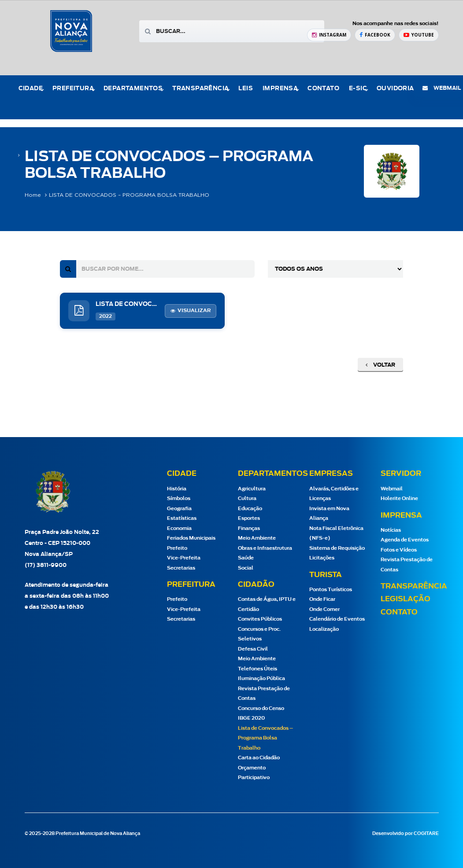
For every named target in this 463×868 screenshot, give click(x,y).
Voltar (380, 365)
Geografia (179, 509)
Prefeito (177, 548)
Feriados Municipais (191, 538)
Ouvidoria (395, 89)
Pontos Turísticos (331, 590)
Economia (179, 528)
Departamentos (133, 89)
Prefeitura (73, 89)
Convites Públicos (260, 619)
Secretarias (181, 568)
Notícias (391, 530)
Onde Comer (324, 609)
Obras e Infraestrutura (265, 548)
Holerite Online (399, 498)
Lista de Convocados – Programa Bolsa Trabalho (265, 738)
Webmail (392, 489)
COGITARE (426, 834)
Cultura (247, 498)
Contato (323, 89)
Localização (324, 629)
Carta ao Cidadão (259, 758)
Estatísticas (182, 518)
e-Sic (358, 89)
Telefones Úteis (257, 669)
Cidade (31, 89)
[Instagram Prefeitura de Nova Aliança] (329, 35)
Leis (246, 89)
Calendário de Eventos (337, 619)
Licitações (322, 558)
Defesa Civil (253, 649)
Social (246, 568)
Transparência (200, 89)
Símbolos (179, 498)
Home (33, 195)
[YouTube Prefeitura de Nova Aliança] (419, 35)
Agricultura (252, 489)
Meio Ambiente (257, 538)
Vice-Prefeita (184, 558)
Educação (250, 509)
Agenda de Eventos (405, 540)
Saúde (246, 558)
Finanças (249, 528)
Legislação (406, 599)
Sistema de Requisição (337, 548)
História (177, 489)
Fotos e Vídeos (399, 550)
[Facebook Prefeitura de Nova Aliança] (375, 35)
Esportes (249, 518)
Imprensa (280, 89)
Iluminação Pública (261, 679)
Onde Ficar (322, 599)
